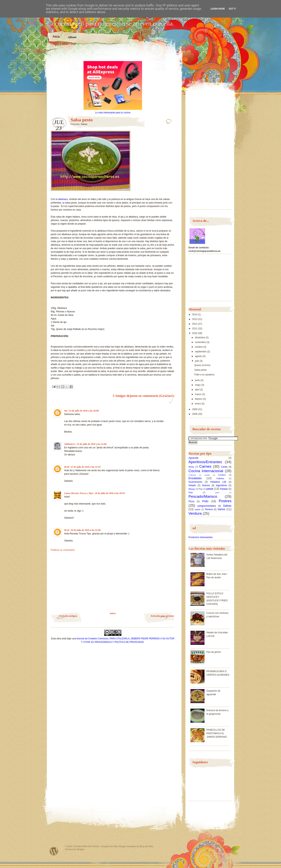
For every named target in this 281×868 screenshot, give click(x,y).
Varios (221, 509)
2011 (195, 329)
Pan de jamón (214, 652)
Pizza (191, 501)
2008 (195, 414)
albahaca (63, 199)
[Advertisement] (113, 54)
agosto (199, 356)
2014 (195, 315)
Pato (191, 492)
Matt (116, 846)
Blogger (80, 849)
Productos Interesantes (201, 537)
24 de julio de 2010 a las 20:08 (84, 411)
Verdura (195, 513)
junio (198, 380)
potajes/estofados (207, 506)
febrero (199, 399)
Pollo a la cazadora (204, 375)
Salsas (84, 124)
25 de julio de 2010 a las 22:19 (86, 467)
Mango (192, 489)
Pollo (205, 501)
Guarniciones (195, 482)
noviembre (201, 342)
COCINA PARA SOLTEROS (86, 846)
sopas (197, 509)
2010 (195, 333)
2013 (195, 319)
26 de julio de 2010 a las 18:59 (110, 493)
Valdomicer (70, 444)
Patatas (224, 489)
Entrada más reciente (162, 616)
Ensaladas (195, 478)
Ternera (209, 509)
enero (198, 404)
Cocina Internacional (206, 471)
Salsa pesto (201, 370)
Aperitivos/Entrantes (205, 462)
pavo (217, 493)
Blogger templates (128, 846)
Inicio (56, 36)
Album (72, 37)
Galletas (220, 478)
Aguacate (193, 458)
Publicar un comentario (63, 550)
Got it (232, 9)
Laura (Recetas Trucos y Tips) (79, 493)
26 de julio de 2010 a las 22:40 (86, 530)
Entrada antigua (68, 616)
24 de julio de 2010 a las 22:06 (92, 444)
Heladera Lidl (218, 482)
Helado (192, 485)
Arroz (191, 467)
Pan (201, 489)
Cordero (222, 475)
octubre (199, 347)
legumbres (221, 485)
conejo (207, 475)
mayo (198, 385)
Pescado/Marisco (203, 496)
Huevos (206, 485)
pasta (210, 489)
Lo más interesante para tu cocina (113, 113)
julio (197, 361)
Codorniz (192, 475)
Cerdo (224, 467)
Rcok (67, 467)
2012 (195, 324)
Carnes (205, 466)
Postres (225, 501)
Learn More (218, 9)
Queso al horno (202, 365)
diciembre (200, 338)
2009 (195, 409)
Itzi (66, 411)
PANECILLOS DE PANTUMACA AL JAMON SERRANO (217, 733)
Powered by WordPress (54, 851)
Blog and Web (146, 846)
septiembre (201, 352)
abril (197, 390)
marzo (199, 394)
